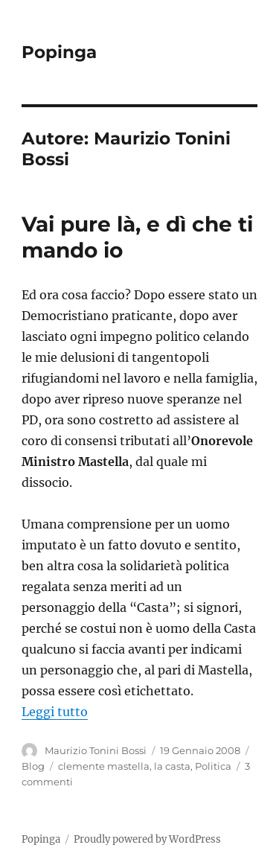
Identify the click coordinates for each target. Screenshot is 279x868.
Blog (33, 766)
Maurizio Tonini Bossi (96, 750)
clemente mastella (104, 766)
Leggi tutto (55, 712)
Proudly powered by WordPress (147, 839)
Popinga (59, 52)
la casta (172, 766)
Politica (213, 766)
